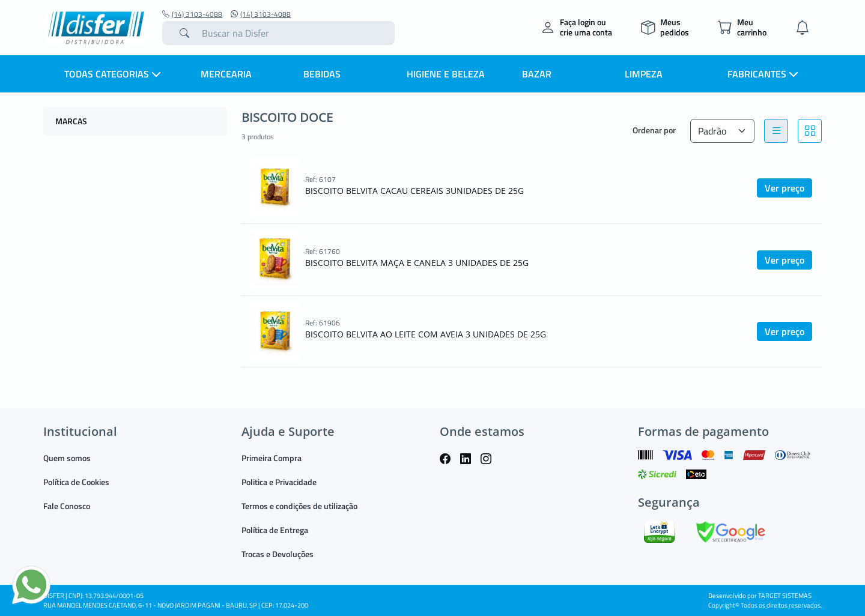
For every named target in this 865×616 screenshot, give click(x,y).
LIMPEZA (644, 74)
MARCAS (71, 121)
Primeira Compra (272, 458)
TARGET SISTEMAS (785, 596)
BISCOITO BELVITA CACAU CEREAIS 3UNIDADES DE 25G (414, 191)
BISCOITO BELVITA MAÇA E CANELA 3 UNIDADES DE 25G (417, 263)
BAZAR (537, 74)
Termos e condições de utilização (299, 506)
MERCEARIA (226, 74)
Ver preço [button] (785, 188)
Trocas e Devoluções (278, 554)
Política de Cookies (76, 482)
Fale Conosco (67, 506)
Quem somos (67, 458)
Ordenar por (654, 130)
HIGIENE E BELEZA (446, 74)
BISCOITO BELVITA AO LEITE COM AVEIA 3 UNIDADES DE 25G (426, 334)
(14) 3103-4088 (192, 14)
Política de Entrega (275, 530)
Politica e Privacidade (279, 482)
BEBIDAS (322, 74)
